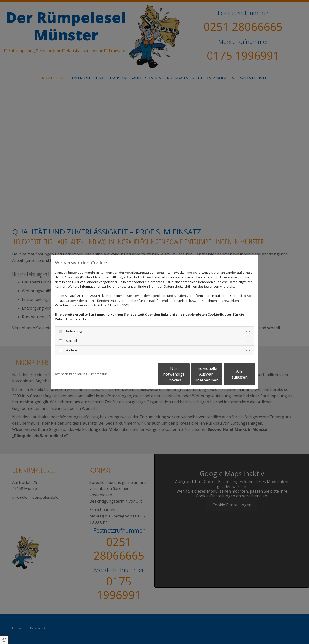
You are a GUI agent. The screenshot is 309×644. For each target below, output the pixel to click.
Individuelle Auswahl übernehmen (186, 374)
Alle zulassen (233, 374)
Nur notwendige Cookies (140, 374)
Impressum (99, 374)
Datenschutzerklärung (70, 374)
